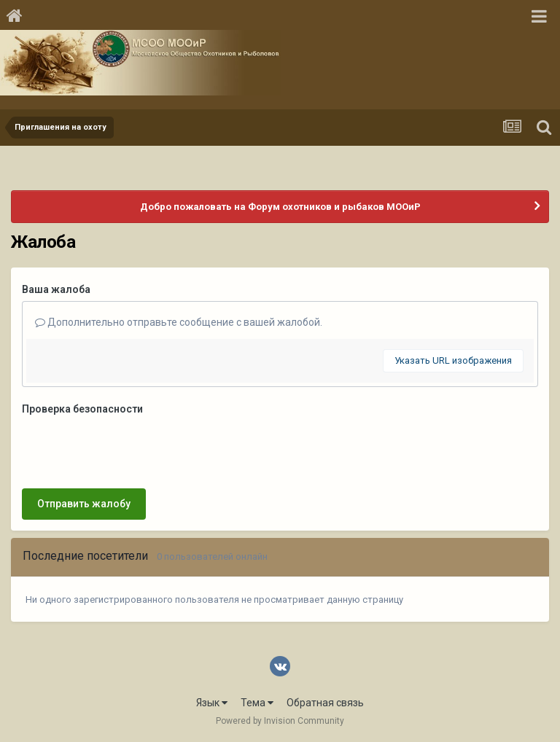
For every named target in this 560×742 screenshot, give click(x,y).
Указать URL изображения (453, 360)
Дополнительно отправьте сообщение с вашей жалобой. (179, 322)
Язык (212, 703)
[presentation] (133, 449)
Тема (257, 703)
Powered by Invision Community (280, 721)
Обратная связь (325, 703)
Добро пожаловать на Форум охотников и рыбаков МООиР (280, 207)
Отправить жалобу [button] (84, 504)
